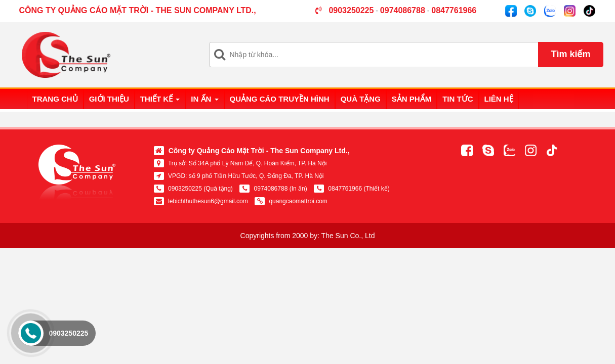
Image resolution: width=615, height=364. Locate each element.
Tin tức (458, 99)
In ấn (204, 99)
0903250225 (68, 333)
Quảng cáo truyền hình (280, 99)
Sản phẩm (412, 99)
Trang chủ (55, 99)
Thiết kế (160, 99)
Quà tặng (361, 99)
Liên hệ (499, 99)
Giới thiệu (109, 99)
